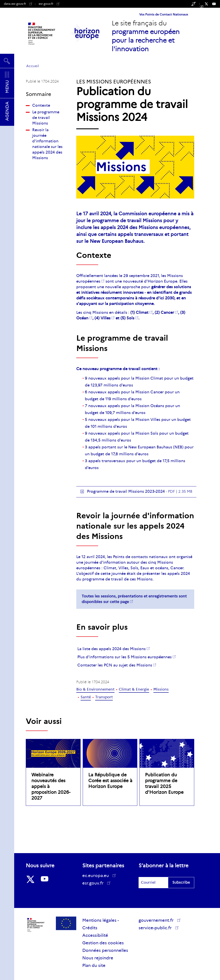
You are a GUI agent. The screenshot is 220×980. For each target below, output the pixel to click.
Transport (104, 697)
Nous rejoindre (98, 958)
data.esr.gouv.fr (18, 4)
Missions (161, 689)
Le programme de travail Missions (46, 118)
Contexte (41, 105)
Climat (142, 312)
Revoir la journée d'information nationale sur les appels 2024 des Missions (47, 144)
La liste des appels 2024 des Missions (112, 649)
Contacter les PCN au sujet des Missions (115, 665)
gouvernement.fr (158, 920)
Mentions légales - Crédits (101, 924)
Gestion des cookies (103, 943)
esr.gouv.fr (49, 4)
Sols (130, 318)
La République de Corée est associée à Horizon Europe (110, 781)
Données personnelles (105, 950)
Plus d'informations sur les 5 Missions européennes (125, 657)
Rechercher (7, 61)
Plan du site (94, 965)
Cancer (167, 312)
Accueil (33, 66)
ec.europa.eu (97, 875)
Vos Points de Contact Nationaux (164, 14)
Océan (82, 318)
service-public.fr (157, 928)
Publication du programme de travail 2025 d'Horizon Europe (164, 784)
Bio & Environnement (95, 689)
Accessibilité (95, 935)
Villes (105, 318)
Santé (86, 697)
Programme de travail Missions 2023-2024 (126, 491)
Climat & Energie (134, 689)
